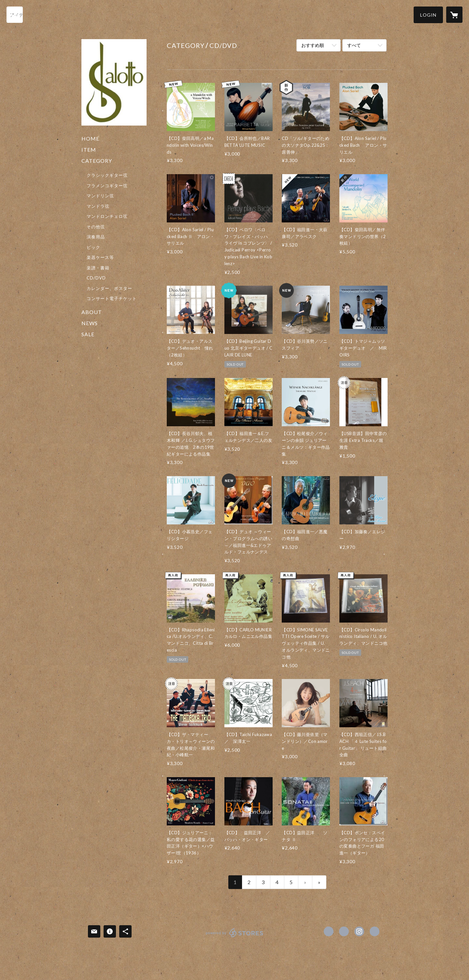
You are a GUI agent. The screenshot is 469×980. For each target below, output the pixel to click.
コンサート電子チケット (112, 298)
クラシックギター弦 (107, 175)
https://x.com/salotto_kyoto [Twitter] (344, 931)
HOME (90, 138)
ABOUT (92, 312)
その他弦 (96, 227)
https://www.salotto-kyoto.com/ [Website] (375, 931)
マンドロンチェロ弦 (107, 216)
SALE (88, 334)
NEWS (90, 323)
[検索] (15, 15)
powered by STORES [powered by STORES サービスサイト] (235, 937)
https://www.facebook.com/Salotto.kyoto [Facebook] (329, 931)
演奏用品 (96, 237)
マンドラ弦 (98, 206)
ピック (93, 247)
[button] (428, 15)
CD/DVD (96, 278)
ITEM (89, 150)
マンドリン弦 (100, 196)
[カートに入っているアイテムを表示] (454, 15)
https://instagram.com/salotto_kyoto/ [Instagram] (359, 931)
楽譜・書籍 (98, 268)
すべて (354, 45)
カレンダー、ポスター (109, 288)
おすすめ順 (313, 45)
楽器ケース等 (100, 257)
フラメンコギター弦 (107, 186)
